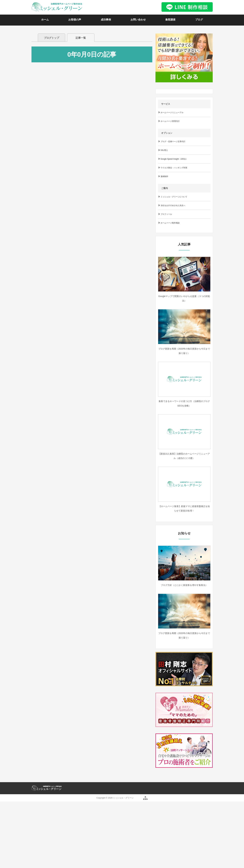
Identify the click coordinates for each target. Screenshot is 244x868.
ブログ (199, 20)
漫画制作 (164, 176)
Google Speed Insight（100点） (174, 159)
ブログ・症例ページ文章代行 (173, 142)
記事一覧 (81, 38)
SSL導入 (164, 150)
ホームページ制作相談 (170, 223)
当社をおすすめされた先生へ (173, 205)
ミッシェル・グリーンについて (174, 197)
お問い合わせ (138, 20)
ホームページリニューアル (172, 112)
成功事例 (106, 20)
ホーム (45, 20)
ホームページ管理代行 (170, 121)
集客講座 (170, 20)
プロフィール (166, 214)
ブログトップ (52, 38)
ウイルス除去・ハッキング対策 (174, 168)
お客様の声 (75, 20)
